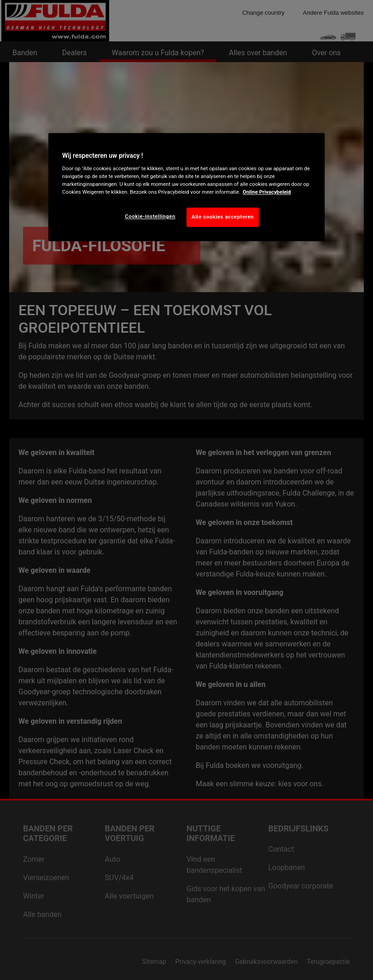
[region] (186, 187)
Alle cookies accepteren (223, 217)
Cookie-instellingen (150, 217)
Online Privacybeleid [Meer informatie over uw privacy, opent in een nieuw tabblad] (267, 192)
